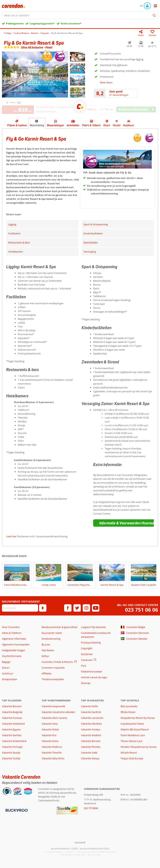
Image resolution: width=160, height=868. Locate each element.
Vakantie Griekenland (14, 741)
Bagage (6, 662)
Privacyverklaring (91, 643)
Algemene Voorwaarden (16, 644)
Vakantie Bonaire (12, 706)
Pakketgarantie (15, 23)
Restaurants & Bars (19, 242)
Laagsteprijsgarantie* (42, 23)
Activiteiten (73, 125)
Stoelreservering (51, 639)
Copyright (87, 648)
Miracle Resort (129, 753)
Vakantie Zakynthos (53, 758)
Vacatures (87, 660)
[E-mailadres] (20, 608)
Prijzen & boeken (17, 125)
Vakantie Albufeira (91, 724)
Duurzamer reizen (52, 633)
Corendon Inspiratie (53, 668)
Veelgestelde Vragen (14, 650)
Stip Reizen (48, 650)
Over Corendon (11, 627)
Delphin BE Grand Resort (135, 729)
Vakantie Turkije (11, 758)
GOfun (45, 656)
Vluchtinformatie (12, 656)
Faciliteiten (14, 233)
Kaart (107, 125)
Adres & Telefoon (12, 633)
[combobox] (80, 15)
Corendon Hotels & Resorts (57, 662)
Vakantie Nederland (13, 724)
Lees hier (11, 536)
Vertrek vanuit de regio (94, 677)
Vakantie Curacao (12, 718)
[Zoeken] (154, 15)
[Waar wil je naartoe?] (80, 15)
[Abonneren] (43, 608)
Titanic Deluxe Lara (131, 741)
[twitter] (77, 608)
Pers (83, 666)
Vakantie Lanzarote (92, 718)
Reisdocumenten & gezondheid (60, 627)
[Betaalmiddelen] (16, 810)
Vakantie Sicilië (89, 706)
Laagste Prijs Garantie (93, 627)
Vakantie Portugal (12, 747)
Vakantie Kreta (50, 741)
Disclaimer (87, 654)
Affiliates (46, 673)
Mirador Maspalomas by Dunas (139, 747)
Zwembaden (91, 242)
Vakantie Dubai (50, 729)
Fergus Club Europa (132, 758)
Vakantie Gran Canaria (54, 718)
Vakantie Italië (89, 753)
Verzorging (90, 252)
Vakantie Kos (49, 735)
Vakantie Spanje (11, 753)
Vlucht (117, 125)
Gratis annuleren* (71, 23)
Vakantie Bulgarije (12, 712)
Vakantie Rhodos (91, 747)
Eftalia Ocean (128, 712)
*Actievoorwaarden (53, 679)
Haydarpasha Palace (132, 724)
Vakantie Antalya (91, 729)
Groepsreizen (10, 679)
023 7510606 (91, 808)
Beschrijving (37, 125)
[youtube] (96, 608)
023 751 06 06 (142, 610)
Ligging (12, 224)
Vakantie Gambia (12, 735)
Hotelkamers (16, 252)
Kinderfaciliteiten (93, 233)
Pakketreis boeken (92, 671)
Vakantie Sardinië (91, 712)
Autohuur (129, 125)
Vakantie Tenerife (51, 753)
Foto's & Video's (91, 125)
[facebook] (68, 608)
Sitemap (86, 683)
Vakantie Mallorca (52, 747)
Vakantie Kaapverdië (53, 706)
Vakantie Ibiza (50, 724)
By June (46, 644)
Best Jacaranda (129, 706)
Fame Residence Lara (133, 735)
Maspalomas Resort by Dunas (138, 718)
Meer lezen (106, 82)
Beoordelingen (55, 125)
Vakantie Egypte (11, 729)
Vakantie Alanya (90, 758)
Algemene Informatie (14, 639)
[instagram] (86, 608)
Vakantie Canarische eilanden (58, 712)
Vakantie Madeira (91, 735)
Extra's (6, 668)
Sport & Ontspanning (96, 224)
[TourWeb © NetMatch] (80, 842)
